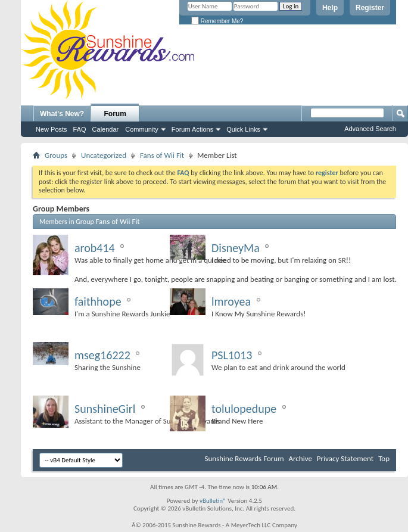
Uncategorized (104, 155)
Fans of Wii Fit (162, 155)
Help (330, 8)
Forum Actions (192, 129)
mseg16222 (102, 355)
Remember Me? (217, 21)
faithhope (98, 301)
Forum (115, 114)
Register (370, 8)
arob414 (95, 248)
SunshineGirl (105, 409)
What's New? (62, 114)
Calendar (106, 129)
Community (142, 129)
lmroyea (231, 301)
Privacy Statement (345, 458)
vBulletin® (213, 501)
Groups (56, 155)
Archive (300, 458)
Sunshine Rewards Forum (245, 458)
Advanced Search (370, 129)
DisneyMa (236, 248)
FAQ (80, 129)
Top (384, 458)
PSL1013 (232, 355)
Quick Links (243, 129)
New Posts (52, 129)
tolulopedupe (244, 409)
